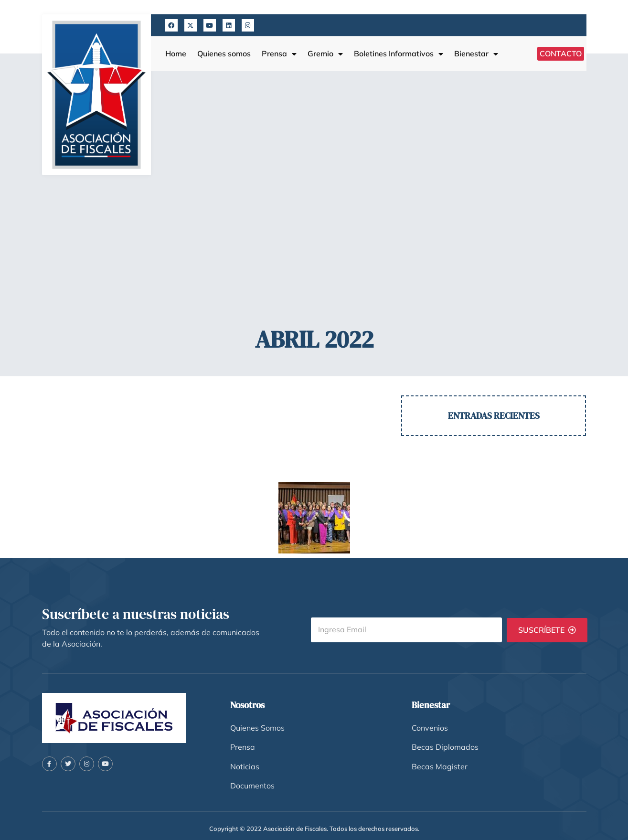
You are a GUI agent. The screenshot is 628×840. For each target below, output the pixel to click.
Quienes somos (224, 54)
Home (176, 54)
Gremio (325, 54)
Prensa (279, 54)
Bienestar (476, 54)
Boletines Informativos (399, 54)
